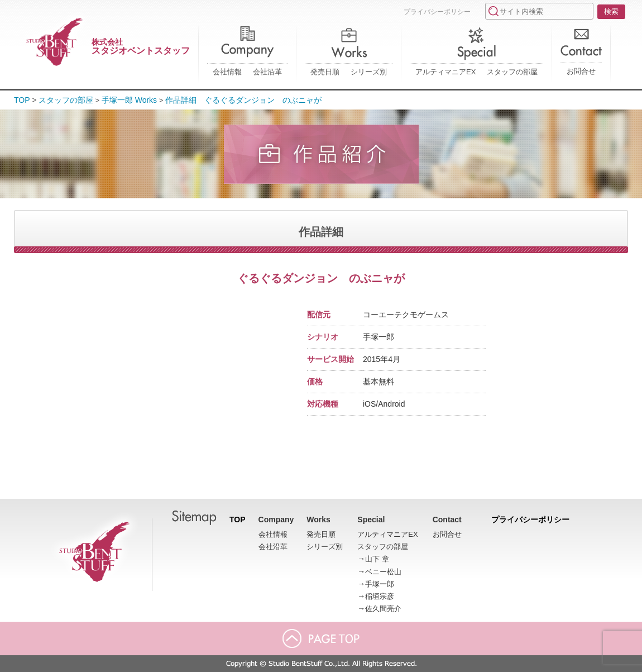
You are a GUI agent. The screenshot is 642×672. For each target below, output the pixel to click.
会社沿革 (267, 72)
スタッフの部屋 (512, 72)
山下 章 (377, 559)
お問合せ (581, 71)
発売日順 (325, 72)
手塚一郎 (380, 584)
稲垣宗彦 (380, 596)
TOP (22, 100)
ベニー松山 (383, 572)
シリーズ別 (369, 72)
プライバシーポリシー (437, 12)
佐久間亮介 (383, 609)
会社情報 (227, 72)
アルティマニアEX (445, 72)
